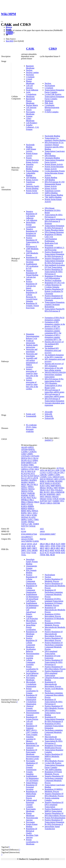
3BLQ (48, 544)
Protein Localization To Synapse (32, 691)
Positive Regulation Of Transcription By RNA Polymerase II (33, 242)
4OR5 (63, 550)
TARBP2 (56, 501)
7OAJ (28, 553)
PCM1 (24, 498)
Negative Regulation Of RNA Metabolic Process (54, 795)
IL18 (33, 471)
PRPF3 (24, 504)
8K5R (52, 555)
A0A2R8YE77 (27, 537)
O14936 (36, 541)
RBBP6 (31, 506)
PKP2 (29, 498)
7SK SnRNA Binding (53, 197)
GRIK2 (36, 467)
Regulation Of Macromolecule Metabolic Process (55, 610)
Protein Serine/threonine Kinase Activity (32, 160)
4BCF (42, 548)
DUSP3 (24, 460)
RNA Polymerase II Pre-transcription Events (54, 380)
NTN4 (31, 491)
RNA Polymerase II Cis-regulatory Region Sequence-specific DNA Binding (54, 146)
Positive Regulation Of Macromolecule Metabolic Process (55, 586)
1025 (42, 529)
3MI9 (63, 544)
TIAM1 (24, 522)
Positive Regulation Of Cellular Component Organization (32, 579)
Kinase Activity (32, 180)
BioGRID (10, 41)
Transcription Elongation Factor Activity (54, 161)
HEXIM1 (51, 481)
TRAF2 (43, 503)
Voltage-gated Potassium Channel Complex (31, 803)
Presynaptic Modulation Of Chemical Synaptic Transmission (32, 765)
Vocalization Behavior (31, 650)
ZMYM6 (56, 503)
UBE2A (49, 503)
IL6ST (42, 486)
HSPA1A (49, 483)
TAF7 (50, 501)
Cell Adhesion (32, 220)
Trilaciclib (49, 416)
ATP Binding (31, 178)
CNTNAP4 (35, 456)
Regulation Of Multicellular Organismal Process (32, 795)
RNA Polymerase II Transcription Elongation (54, 400)
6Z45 (63, 553)
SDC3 (23, 515)
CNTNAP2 (25, 456)
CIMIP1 (30, 454)
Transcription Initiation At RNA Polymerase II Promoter (55, 221)
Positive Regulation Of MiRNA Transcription (54, 810)
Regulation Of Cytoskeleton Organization (32, 697)
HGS (37, 469)
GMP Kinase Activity (31, 150)
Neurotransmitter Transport (33, 714)
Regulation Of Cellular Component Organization (32, 589)
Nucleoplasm (50, 86)
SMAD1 (48, 497)
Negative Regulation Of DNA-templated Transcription (54, 805)
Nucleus (29, 70)
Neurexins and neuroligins (32, 350)
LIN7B (35, 478)
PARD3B (31, 493)
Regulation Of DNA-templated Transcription (54, 600)
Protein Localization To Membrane (32, 842)
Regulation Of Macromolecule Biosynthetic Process (53, 684)
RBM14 (31, 509)
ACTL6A (60, 468)
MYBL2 (50, 488)
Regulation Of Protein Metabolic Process (53, 773)
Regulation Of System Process (32, 718)
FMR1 (31, 465)
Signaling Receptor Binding (30, 167)
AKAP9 (24, 447)
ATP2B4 (24, 449)
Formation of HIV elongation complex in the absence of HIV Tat (55, 324)
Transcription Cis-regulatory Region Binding (55, 139)
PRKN (37, 502)
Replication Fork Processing (51, 244)
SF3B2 (34, 515)
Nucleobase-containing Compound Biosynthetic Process (54, 695)
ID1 (23, 471)
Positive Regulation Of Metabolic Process (54, 580)
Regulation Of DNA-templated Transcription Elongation (54, 726)
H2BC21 (43, 481)
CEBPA (51, 475)
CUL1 (50, 477)
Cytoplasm (30, 77)
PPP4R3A (25, 500)
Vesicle (29, 110)
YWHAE (32, 526)
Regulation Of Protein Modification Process (53, 747)
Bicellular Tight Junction (32, 836)
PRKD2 (30, 502)
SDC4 (29, 515)
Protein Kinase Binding (54, 195)
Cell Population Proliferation (51, 240)
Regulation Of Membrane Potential (32, 634)
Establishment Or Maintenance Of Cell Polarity (32, 778)
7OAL (24, 555)
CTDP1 (57, 475)
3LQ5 (58, 544)
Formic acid (31, 414)
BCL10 (51, 470)
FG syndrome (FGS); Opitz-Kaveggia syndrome (31, 428)
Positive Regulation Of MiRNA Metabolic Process (54, 756)
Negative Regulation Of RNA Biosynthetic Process (55, 814)
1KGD (24, 544)
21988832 (10, 33)
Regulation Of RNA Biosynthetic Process (53, 615)
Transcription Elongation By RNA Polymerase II (54, 227)
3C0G (23, 546)
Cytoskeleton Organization (31, 703)
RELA (53, 492)
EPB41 (35, 460)
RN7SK (43, 494)
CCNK (63, 470)
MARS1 (32, 482)
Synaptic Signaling (30, 773)
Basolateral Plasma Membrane (30, 101)
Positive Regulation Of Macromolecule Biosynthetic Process (54, 634)
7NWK (43, 555)
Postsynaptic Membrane (31, 810)
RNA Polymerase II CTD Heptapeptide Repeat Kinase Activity (55, 184)
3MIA (42, 546)
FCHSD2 (25, 465)
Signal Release (32, 783)
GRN (56, 479)
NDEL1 (24, 487)
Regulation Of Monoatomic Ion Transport (33, 745)
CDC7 (62, 472)
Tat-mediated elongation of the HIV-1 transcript (54, 356)
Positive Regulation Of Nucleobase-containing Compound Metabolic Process (54, 646)
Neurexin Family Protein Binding (33, 187)
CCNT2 (50, 472)
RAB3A (24, 506)
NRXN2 (31, 489)
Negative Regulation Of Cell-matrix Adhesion (32, 215)
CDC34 (56, 472)
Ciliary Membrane (30, 119)
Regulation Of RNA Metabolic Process (53, 624)
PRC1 (32, 500)
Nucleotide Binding (30, 146)
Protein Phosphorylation (54, 230)
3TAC (29, 550)
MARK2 (25, 482)
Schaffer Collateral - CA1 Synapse (33, 127)
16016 (42, 531)
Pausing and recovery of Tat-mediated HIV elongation (54, 344)
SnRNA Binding (51, 193)
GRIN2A (25, 469)
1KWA (30, 544)
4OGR (57, 550)
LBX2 (48, 486)
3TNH (58, 546)
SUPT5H (43, 501)
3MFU (24, 550)
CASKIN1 (33, 452)
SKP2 (42, 497)
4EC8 (42, 550)
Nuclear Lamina (32, 72)
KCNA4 (24, 474)
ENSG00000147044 (29, 534)
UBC (31, 524)
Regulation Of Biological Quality (32, 831)
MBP (53, 486)
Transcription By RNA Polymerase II (54, 216)
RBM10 (24, 509)
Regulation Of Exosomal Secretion (32, 787)
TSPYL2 (25, 524)
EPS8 (23, 463)
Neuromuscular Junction (32, 819)
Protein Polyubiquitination (55, 818)
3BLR (53, 544)
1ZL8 (35, 544)
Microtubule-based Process (31, 622)
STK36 (56, 499)
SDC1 (30, 513)
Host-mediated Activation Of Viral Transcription (55, 266)
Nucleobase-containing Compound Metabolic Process (54, 732)
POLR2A (59, 490)
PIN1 (53, 490)
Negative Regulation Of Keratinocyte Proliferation (32, 232)
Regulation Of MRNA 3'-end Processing (55, 249)
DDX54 (24, 458)
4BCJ (63, 548)
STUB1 (62, 499)
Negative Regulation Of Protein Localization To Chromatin (54, 291)
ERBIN (29, 463)
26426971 (49, 440)
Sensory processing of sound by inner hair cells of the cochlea (32, 373)
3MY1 (47, 546)
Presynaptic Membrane (31, 113)
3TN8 (53, 546)
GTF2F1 (62, 479)
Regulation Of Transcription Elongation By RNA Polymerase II (54, 719)
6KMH (35, 550)
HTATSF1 (57, 483)
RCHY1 (47, 492)
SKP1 (58, 494)
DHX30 (56, 477)
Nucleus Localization (53, 280)
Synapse (29, 116)
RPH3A (35, 511)
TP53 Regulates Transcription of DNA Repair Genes (53, 385)
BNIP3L (32, 449)
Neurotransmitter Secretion (33, 655)
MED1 (24, 484)
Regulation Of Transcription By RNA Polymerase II (54, 702)
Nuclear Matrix (32, 105)
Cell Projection (32, 618)
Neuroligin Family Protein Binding (32, 562)
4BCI (58, 548)
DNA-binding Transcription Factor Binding (53, 713)
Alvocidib (49, 412)
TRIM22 (31, 522)
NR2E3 (43, 490)
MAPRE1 (25, 480)
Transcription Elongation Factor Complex (54, 91)
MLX (36, 484)
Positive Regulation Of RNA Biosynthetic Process (55, 668)
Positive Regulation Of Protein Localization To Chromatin (54, 298)
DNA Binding (50, 156)
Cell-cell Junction (29, 87)
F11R (34, 463)
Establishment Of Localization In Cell (32, 266)
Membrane (30, 97)
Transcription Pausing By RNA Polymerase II (55, 310)
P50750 (43, 539)
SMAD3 (43, 499)
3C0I (33, 546)
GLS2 (30, 467)
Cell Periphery (32, 123)
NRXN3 (24, 491)
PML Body (49, 103)
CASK (30, 49)
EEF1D (43, 479)
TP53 (62, 501)
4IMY (52, 550)
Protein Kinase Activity (32, 155)
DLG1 (30, 458)
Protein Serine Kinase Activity (32, 192)
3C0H (29, 546)
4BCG (47, 548)
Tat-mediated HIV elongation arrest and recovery (53, 350)
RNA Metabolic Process (54, 761)
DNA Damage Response (54, 232)
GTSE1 (32, 469)
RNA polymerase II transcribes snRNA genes (54, 391)
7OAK (34, 553)
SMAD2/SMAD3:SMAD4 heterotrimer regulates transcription (55, 375)
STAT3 (50, 499)
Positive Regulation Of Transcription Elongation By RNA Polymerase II (54, 254)
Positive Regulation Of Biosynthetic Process (54, 639)
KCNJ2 (24, 476)
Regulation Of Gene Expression (53, 657)
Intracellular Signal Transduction (52, 828)
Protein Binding (32, 171)
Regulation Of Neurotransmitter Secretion (33, 260)
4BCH (53, 548)
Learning (30, 658)
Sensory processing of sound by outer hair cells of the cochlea (32, 384)
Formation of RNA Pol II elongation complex (54, 319)
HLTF (42, 483)
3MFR (24, 548)
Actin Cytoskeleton (31, 93)
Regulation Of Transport (32, 727)
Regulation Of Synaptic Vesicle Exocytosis (32, 306)
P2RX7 (24, 493)
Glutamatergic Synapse (32, 567)
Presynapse (30, 822)
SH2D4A (25, 517)
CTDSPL (43, 477)
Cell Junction (31, 107)
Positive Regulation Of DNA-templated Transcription (54, 673)
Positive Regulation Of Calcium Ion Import (32, 285)
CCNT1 (43, 472)
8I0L (48, 555)
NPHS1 (31, 487)
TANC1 (30, 519)
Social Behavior (32, 673)
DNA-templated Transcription (51, 652)
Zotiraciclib (49, 418)
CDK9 (53, 49)
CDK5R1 (43, 475)
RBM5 (24, 511)
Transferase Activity (30, 183)
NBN (56, 488)
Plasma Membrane (30, 82)
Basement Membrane (30, 67)
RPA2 (29, 511)
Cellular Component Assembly (31, 662)
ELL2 (30, 460)
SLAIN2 (32, 517)
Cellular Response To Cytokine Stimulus (53, 286)
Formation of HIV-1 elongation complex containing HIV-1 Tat (53, 331)
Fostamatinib (31, 416)
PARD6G (25, 495)
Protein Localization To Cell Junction (32, 669)
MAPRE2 (33, 480)
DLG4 (36, 458)
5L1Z (42, 553)
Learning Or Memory (31, 740)
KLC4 (24, 478)
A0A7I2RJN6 (27, 541)
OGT (48, 490)
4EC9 (47, 550)
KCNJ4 (30, 476)
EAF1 (62, 477)
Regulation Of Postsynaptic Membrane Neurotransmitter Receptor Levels (33, 754)
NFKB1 (61, 488)
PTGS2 (30, 504)
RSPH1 (24, 513)
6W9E (58, 553)
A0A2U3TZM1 (27, 539)
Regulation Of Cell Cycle (55, 283)
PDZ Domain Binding (31, 571)
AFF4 (42, 470)
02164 (24, 531)
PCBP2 (32, 495)
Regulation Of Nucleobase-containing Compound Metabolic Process (54, 593)
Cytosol (29, 79)
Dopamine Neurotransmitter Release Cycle (33, 336)
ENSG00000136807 (48, 534)
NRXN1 (24, 489)
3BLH (42, 544)
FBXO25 (50, 479)
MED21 (43, 488)
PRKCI (24, 502)
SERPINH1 (51, 494)
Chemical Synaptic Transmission (31, 708)
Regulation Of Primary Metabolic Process (54, 604)
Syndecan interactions (31, 342)
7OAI (23, 553)
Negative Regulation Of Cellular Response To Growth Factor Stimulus (32, 296)
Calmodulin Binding (31, 174)
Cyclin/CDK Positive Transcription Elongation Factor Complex (54, 97)
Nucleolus (30, 75)
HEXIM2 (59, 481)
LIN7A (29, 478)
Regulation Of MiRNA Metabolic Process (54, 790)
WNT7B (24, 526)
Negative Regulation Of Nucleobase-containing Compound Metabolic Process (54, 779)
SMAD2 (55, 497)
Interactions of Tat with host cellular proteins (54, 369)
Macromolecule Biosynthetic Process (53, 738)
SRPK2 (24, 519)
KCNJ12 (31, 474)
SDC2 (35, 513)
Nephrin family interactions (32, 346)
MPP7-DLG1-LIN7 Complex (32, 731)
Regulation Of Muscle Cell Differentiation (53, 277)
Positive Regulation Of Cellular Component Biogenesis (32, 643)
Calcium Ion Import (31, 278)
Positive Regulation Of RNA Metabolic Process (54, 707)
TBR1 (36, 519)
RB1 (42, 492)
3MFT (35, 548)
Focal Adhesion (32, 90)
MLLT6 (30, 484)
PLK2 (34, 498)
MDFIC (58, 486)
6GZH (52, 553)
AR (46, 470)
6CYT (47, 553)
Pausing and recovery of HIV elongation (54, 365)
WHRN (36, 524)
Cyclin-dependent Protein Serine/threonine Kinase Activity (55, 173)
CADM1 (25, 452)
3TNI (63, 546)
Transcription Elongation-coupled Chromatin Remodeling (55, 304)
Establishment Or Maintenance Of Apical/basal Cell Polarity (32, 598)
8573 (23, 529)
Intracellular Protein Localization (31, 225)
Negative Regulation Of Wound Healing (32, 273)
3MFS (29, 548)
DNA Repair (50, 208)
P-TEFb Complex (52, 112)
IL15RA (28, 471)
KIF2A (36, 476)
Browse (9, 27)
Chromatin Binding (52, 158)
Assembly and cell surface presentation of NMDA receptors (32, 362)
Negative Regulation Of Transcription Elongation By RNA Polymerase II (54, 261)
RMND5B (60, 492)
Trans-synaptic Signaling (32, 736)
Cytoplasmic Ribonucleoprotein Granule (52, 107)
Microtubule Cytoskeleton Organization (31, 684)
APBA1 (31, 447)
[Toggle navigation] (2, 22)
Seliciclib (48, 414)
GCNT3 (24, 467)
